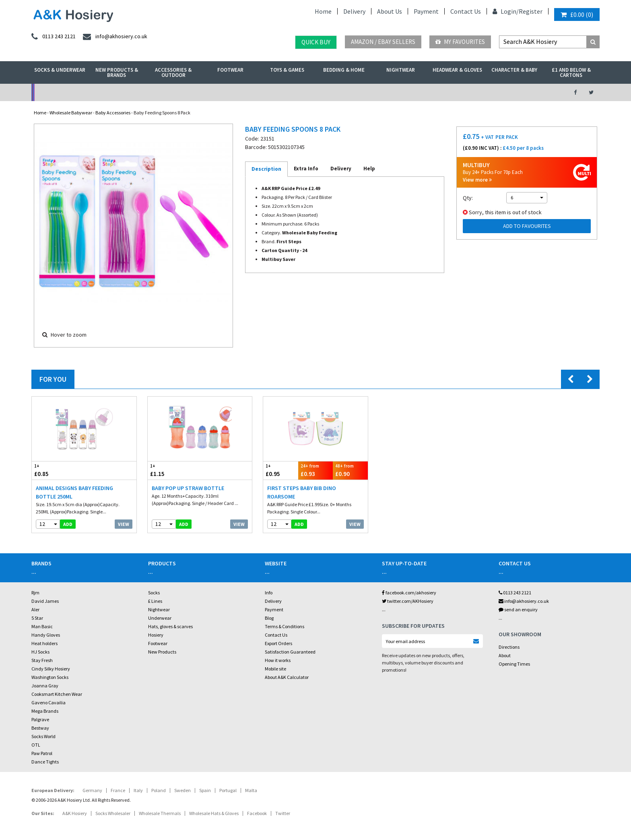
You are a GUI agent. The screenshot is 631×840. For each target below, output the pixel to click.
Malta (251, 790)
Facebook (257, 813)
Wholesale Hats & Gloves (214, 813)
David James (45, 601)
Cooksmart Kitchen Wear (57, 694)
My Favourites (460, 42)
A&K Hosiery (75, 813)
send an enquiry (518, 609)
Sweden (182, 790)
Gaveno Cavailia (48, 702)
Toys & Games (287, 70)
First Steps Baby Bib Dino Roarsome (302, 492)
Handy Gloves (46, 635)
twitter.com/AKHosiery (408, 601)
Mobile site (275, 669)
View (124, 524)
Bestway (40, 728)
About (505, 655)
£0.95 (281, 470)
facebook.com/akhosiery (409, 593)
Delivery (354, 11)
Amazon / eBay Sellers (383, 42)
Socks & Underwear (60, 70)
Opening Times (514, 664)
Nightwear (401, 70)
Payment (426, 11)
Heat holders (44, 643)
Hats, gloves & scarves (170, 626)
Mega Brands (45, 711)
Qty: (468, 198)
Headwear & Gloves (457, 70)
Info (269, 593)
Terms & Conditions (285, 626)
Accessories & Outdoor (173, 72)
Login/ (506, 11)
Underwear (160, 618)
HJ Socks (40, 652)
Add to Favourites (527, 226)
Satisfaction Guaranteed (290, 652)
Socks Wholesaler (113, 813)
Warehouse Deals (358, 92)
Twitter (283, 813)
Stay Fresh (42, 660)
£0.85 (58, 470)
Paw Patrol (42, 753)
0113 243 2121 (515, 593)
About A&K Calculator (287, 677)
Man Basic (42, 626)
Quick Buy (316, 42)
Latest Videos (489, 92)
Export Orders (278, 643)
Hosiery (156, 635)
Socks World (43, 736)
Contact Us (466, 11)
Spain (205, 790)
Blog (269, 618)
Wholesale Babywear (71, 113)
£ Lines (155, 601)
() (577, 14)
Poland (159, 790)
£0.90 (350, 470)
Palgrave (40, 719)
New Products (162, 652)
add (68, 524)
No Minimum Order (97, 92)
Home (323, 11)
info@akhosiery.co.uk (524, 601)
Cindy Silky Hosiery (51, 669)
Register (531, 11)
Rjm (35, 593)
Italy (138, 790)
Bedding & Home (344, 70)
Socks (154, 593)
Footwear (230, 70)
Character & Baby (514, 70)
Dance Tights (45, 762)
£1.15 (174, 470)
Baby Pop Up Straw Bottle (188, 488)
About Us (390, 11)
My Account (228, 92)
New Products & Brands (117, 72)
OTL (36, 745)
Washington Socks (50, 677)
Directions (509, 647)
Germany (92, 790)
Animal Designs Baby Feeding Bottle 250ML (74, 492)
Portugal (228, 790)
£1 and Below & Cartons (571, 72)
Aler (35, 609)
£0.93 (316, 470)
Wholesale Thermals (160, 813)
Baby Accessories (113, 113)
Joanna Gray (45, 686)
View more (477, 180)
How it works (278, 660)
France (118, 790)
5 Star (37, 618)
